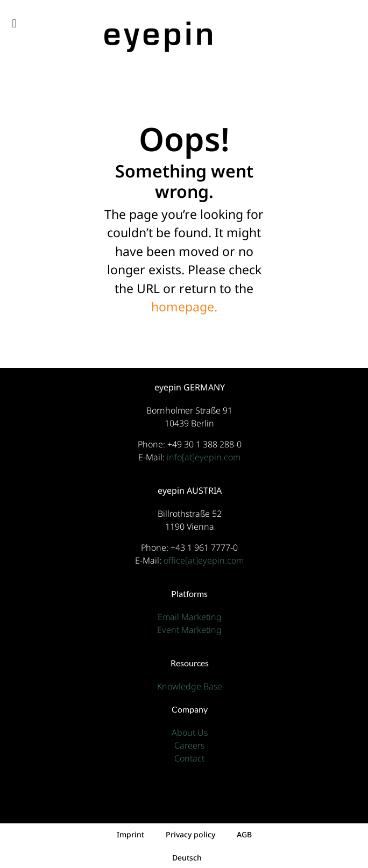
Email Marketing (190, 617)
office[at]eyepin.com (204, 560)
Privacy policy (190, 834)
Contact (189, 758)
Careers (189, 745)
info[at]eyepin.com (204, 457)
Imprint (130, 834)
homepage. (184, 307)
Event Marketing (189, 630)
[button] (14, 23)
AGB (244, 834)
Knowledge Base (190, 686)
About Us (190, 732)
